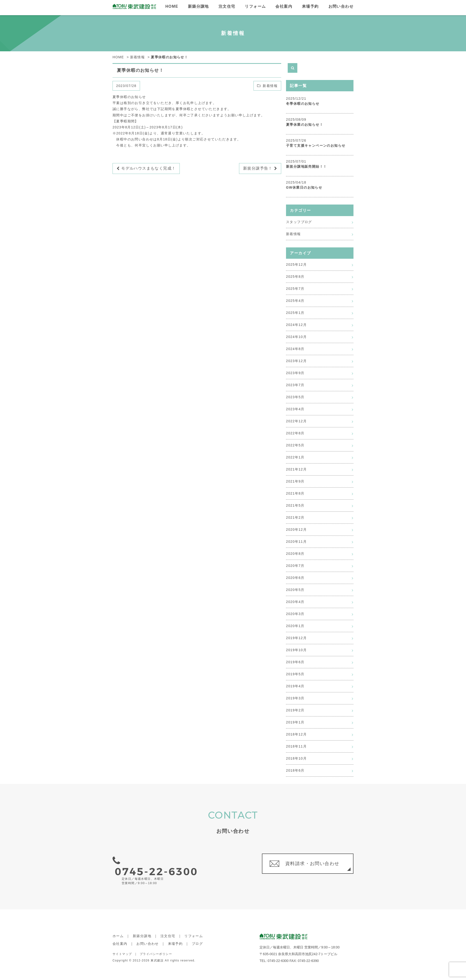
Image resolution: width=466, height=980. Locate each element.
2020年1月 (295, 626)
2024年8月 (295, 349)
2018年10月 (296, 758)
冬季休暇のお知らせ (303, 104)
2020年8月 (295, 554)
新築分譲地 (198, 6)
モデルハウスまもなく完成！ (146, 169)
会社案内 (284, 6)
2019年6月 (295, 662)
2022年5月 (295, 445)
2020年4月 (295, 602)
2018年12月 (296, 734)
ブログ (197, 935)
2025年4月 (295, 301)
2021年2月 (295, 517)
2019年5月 (295, 674)
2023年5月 (295, 397)
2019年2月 (295, 710)
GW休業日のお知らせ (304, 187)
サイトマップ (122, 945)
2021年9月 (295, 481)
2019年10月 (296, 650)
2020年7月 (295, 566)
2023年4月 (295, 409)
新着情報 (270, 86)
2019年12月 (296, 638)
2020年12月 (296, 530)
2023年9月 (295, 373)
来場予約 (310, 6)
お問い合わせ (341, 6)
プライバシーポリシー (156, 945)
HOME (172, 6)
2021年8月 (295, 493)
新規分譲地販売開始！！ (306, 166)
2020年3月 (295, 614)
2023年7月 (295, 385)
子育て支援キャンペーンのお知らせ (316, 146)
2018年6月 (295, 770)
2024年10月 (296, 337)
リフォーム (255, 6)
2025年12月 (296, 265)
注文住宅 (227, 6)
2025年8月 (295, 277)
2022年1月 (295, 457)
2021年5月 (295, 505)
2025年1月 (295, 313)
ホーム (118, 927)
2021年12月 (296, 469)
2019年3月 (295, 698)
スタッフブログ (299, 222)
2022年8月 (295, 433)
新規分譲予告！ (260, 169)
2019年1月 (295, 722)
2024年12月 (296, 325)
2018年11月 (296, 746)
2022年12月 (296, 421)
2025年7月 (295, 289)
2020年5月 (295, 590)
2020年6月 (295, 578)
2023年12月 (296, 361)
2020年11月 (296, 542)
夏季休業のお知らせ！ (305, 125)
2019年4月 (295, 686)
